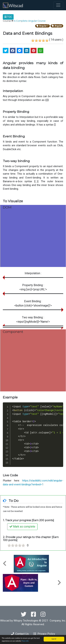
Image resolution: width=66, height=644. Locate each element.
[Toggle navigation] (58, 5)
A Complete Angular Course (30, 21)
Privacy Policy (44, 634)
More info (25, 641)
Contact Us (20, 634)
